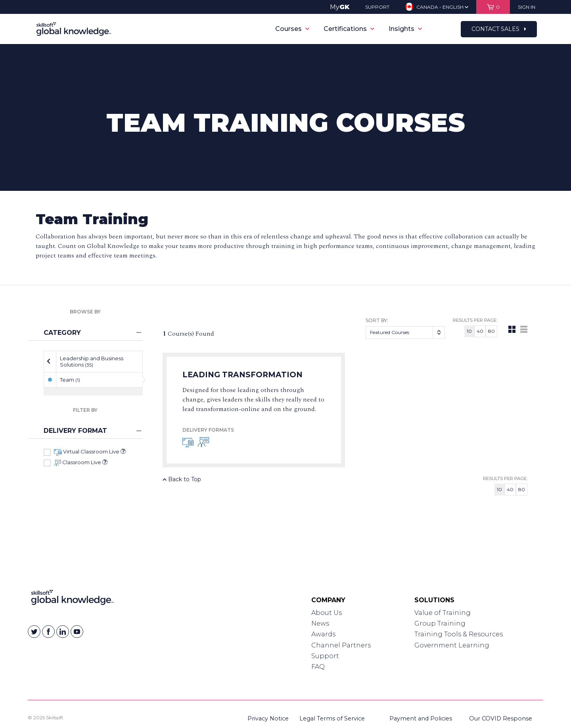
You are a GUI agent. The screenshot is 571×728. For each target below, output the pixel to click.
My (340, 7)
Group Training (440, 623)
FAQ (318, 667)
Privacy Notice (268, 718)
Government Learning (452, 645)
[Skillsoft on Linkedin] (63, 632)
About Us (327, 613)
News (320, 623)
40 (480, 331)
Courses (292, 29)
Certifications (349, 29)
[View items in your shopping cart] (493, 7)
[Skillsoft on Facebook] (48, 632)
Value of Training (443, 613)
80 (491, 331)
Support (325, 656)
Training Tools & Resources (459, 634)
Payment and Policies (421, 718)
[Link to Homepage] (72, 599)
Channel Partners (341, 645)
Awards (323, 634)
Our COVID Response (501, 718)
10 (469, 331)
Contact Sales (499, 29)
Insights (405, 29)
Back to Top (182, 479)
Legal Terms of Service (332, 718)
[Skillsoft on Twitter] (34, 632)
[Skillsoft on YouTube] (77, 632)
